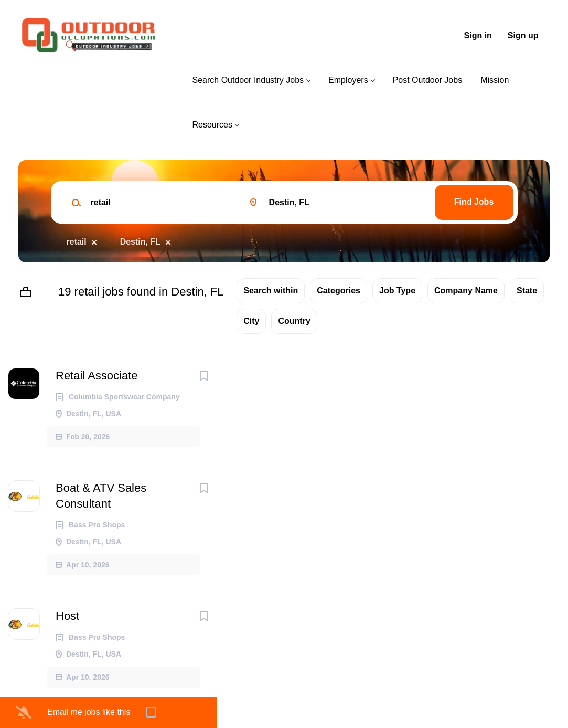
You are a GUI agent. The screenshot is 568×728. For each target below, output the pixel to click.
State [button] (527, 291)
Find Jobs (474, 202)
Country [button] (294, 321)
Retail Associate (97, 376)
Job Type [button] (397, 291)
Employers (348, 80)
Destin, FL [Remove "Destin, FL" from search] (140, 242)
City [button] (251, 321)
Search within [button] (271, 291)
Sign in (478, 35)
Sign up (523, 35)
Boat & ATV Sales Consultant (101, 496)
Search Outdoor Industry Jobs (248, 80)
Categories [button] (339, 291)
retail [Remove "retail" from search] (77, 242)
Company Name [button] (466, 291)
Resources (212, 125)
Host (67, 616)
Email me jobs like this (89, 712)
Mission (495, 80)
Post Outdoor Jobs (428, 80)
